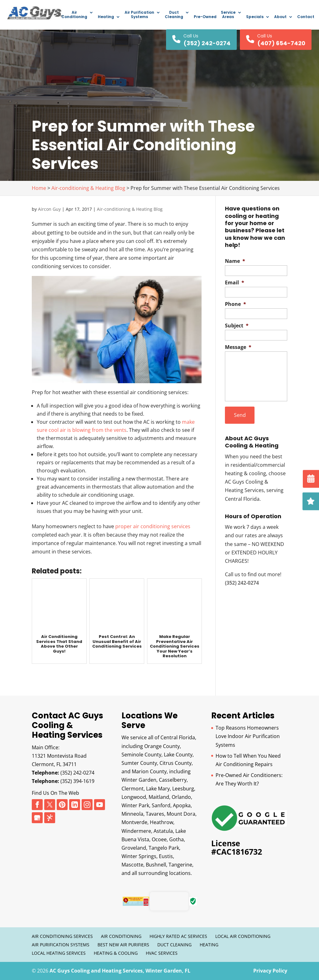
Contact (306, 17)
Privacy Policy (270, 971)
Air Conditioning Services (62, 936)
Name (235, 261)
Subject (237, 326)
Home (39, 188)
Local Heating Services (59, 953)
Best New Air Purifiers (123, 945)
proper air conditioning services (153, 526)
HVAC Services (162, 953)
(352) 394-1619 (77, 781)
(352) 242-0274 (77, 773)
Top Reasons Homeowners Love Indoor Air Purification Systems (248, 736)
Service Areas (228, 15)
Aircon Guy (49, 209)
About (280, 17)
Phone (236, 304)
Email (235, 283)
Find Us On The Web (55, 793)
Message (238, 347)
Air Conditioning (74, 15)
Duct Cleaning (174, 15)
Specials (255, 17)
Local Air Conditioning (243, 936)
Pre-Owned (205, 17)
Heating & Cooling (116, 953)
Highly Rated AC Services (178, 936)
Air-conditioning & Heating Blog (130, 209)
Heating (106, 17)
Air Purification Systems (139, 15)
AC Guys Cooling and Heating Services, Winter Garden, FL (120, 971)
